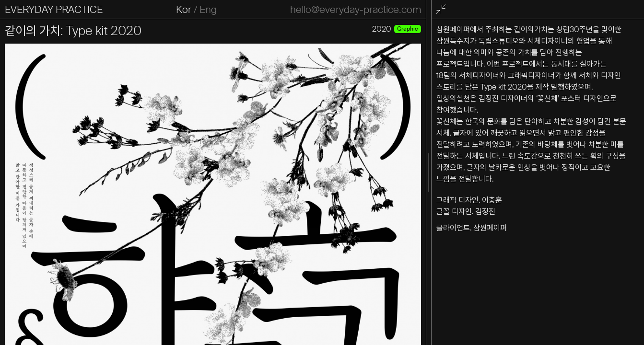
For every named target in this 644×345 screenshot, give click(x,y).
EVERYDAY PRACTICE (54, 10)
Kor (184, 10)
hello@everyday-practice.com (356, 10)
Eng (208, 10)
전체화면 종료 (443, 10)
